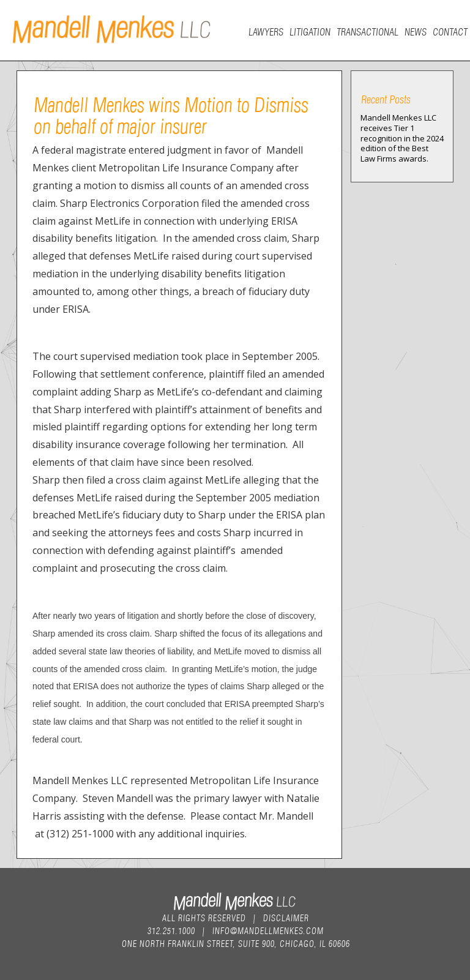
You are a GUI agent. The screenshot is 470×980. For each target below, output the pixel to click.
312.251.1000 (171, 930)
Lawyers (265, 31)
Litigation (309, 31)
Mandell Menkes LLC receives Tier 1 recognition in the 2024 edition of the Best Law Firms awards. (402, 138)
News (415, 31)
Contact (449, 31)
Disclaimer (285, 917)
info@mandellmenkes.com (267, 930)
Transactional (367, 31)
